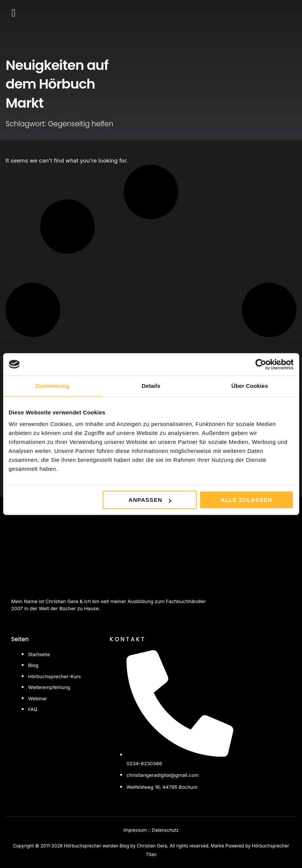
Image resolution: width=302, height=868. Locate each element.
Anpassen (150, 500)
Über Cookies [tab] (250, 386)
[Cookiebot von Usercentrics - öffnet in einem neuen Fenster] (261, 364)
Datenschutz (165, 830)
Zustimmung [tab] (52, 386)
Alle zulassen (246, 500)
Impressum (135, 830)
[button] (13, 13)
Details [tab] (151, 386)
